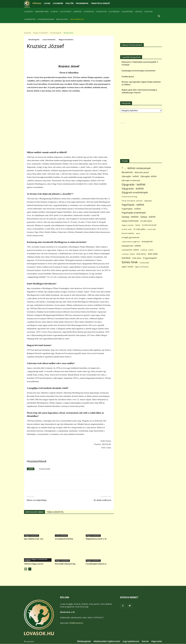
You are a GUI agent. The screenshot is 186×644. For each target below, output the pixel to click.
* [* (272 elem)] (122, 168)
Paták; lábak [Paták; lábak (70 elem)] (137, 258)
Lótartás (54, 12)
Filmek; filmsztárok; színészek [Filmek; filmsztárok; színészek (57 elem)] (132, 201)
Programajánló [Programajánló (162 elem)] (150, 258)
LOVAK (47, 3)
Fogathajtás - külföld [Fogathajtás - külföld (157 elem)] (131, 209)
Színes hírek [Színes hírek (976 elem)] (130, 262)
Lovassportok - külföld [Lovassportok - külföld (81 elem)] (130, 250)
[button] (159, 16)
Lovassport (29, 12)
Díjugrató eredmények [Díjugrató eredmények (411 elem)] (135, 193)
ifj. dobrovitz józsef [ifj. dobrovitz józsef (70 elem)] (149, 225)
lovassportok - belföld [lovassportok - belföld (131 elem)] (131, 246)
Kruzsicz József (45, 469)
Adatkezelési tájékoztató (107, 641)
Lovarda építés (30, 19)
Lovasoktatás (101, 12)
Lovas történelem (49, 40)
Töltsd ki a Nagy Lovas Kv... (34, 564)
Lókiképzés (77, 12)
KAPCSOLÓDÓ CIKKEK (34, 512)
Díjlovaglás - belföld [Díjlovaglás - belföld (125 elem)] (130, 176)
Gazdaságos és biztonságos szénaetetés (139, 71)
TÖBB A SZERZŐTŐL (55, 512)
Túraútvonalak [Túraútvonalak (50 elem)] (144, 263)
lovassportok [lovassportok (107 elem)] (147, 242)
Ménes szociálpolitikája (37, 500)
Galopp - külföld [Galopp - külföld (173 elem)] (148, 217)
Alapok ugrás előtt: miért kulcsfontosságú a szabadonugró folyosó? (139, 91)
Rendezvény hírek (42, 12)
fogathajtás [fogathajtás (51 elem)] (148, 201)
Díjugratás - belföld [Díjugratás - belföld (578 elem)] (133, 185)
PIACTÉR (70, 3)
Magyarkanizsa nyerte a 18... (97, 539)
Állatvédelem (114, 12)
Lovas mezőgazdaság (46, 19)
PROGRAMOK (82, 3)
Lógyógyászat (65, 12)
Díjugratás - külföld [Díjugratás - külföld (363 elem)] (133, 189)
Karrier (145, 641)
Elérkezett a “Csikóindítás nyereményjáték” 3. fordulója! (140, 64)
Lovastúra (148, 12)
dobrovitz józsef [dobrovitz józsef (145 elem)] (142, 172)
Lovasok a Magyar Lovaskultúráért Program (36, 560)
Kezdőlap (27, 33)
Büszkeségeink (56, 33)
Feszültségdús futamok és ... (97, 564)
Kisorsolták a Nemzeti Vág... (66, 564)
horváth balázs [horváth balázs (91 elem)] (146, 221)
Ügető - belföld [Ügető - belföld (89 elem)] (127, 267)
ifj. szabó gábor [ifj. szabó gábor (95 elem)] (140, 229)
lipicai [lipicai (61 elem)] (138, 233)
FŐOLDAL (37, 3)
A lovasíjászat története (64, 539)
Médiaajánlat (84, 641)
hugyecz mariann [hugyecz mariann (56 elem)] (128, 225)
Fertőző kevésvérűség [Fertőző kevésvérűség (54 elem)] (129, 197)
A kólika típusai (128, 77)
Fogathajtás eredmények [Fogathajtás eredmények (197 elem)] (134, 213)
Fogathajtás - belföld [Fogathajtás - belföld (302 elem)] (133, 205)
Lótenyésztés (89, 12)
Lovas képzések (127, 12)
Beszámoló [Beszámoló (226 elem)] (127, 172)
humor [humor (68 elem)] (138, 225)
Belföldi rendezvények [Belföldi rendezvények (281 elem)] (139, 168)
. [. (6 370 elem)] (125, 168)
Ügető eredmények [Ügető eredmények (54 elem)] (142, 267)
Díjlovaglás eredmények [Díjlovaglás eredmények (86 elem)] (131, 181)
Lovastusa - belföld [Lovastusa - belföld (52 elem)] (147, 250)
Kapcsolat (157, 641)
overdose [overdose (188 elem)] (126, 258)
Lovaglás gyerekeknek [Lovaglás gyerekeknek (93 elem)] (131, 238)
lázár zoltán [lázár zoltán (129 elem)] (153, 254)
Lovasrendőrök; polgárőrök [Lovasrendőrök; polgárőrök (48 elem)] (131, 242)
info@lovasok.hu (76, 623)
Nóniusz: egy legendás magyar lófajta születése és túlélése (141, 83)
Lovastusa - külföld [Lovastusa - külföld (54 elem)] (128, 254)
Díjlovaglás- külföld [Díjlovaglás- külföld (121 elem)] (148, 176)
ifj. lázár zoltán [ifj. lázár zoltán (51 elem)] (127, 229)
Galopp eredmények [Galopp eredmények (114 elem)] (130, 221)
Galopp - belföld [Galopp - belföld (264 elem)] (130, 217)
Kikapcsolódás (62, 19)
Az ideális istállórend (102, 500)
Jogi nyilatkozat (131, 641)
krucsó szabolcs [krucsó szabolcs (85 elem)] (128, 233)
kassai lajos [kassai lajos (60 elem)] (152, 229)
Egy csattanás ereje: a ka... (34, 539)
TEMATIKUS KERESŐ (100, 3)
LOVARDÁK (58, 3)
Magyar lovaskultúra (41, 33)
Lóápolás (139, 12)
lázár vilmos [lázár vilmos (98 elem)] (141, 254)
